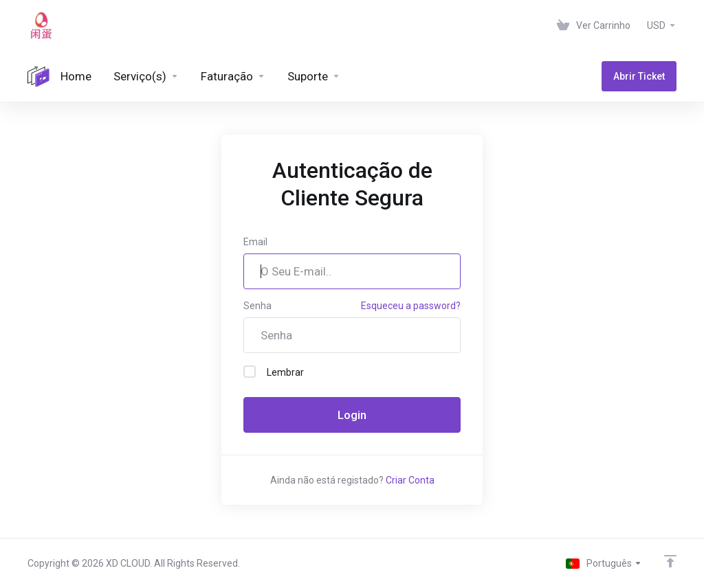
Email (255, 242)
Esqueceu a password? (411, 306)
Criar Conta (410, 480)
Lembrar (274, 372)
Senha (257, 306)
